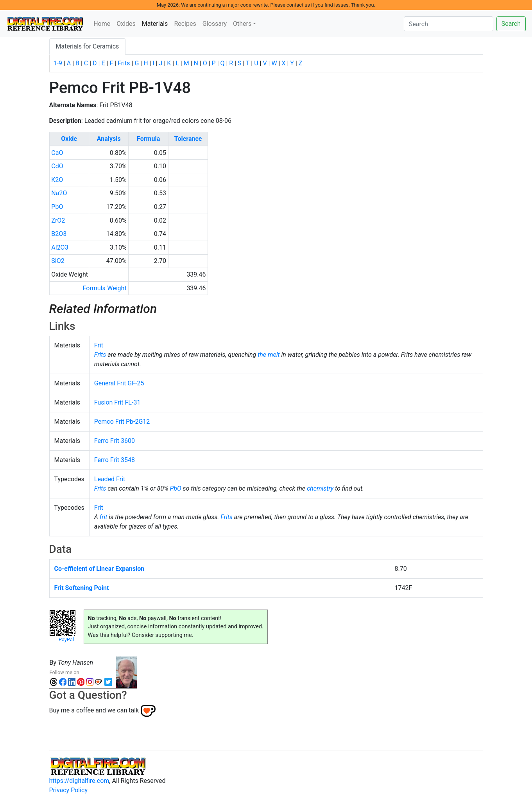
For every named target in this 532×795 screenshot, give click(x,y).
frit (104, 517)
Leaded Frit (110, 479)
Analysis (109, 139)
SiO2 (58, 261)
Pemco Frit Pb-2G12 (122, 422)
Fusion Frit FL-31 (117, 402)
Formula (148, 139)
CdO (57, 166)
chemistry (320, 488)
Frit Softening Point (82, 588)
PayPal (66, 639)
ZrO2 (58, 220)
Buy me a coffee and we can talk (94, 710)
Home (102, 24)
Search (511, 24)
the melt (269, 355)
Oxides (126, 24)
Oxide (69, 139)
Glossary (215, 24)
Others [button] (242, 24)
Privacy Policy (69, 790)
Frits (124, 63)
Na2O (59, 193)
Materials (157, 23)
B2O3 (59, 234)
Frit (99, 345)
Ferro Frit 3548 (115, 460)
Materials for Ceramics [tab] (88, 46)
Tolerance (188, 139)
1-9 (58, 63)
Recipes (185, 24)
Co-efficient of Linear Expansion (99, 569)
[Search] (449, 24)
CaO (57, 153)
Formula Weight (105, 288)
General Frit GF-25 (119, 383)
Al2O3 (60, 247)
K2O (57, 180)
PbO (57, 207)
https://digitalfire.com (79, 781)
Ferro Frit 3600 (115, 441)
